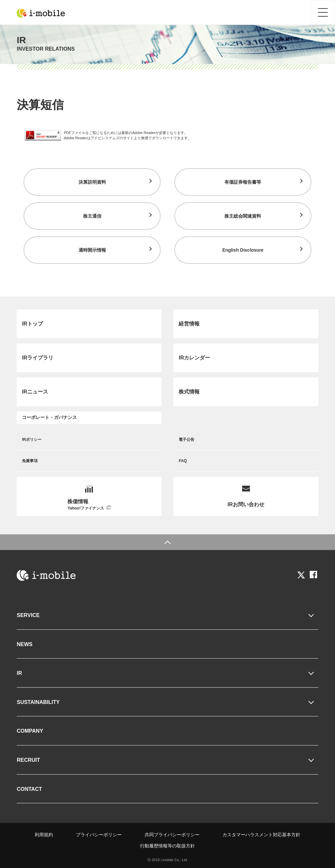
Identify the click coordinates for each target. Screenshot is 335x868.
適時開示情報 (92, 250)
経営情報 (189, 324)
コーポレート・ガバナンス (49, 417)
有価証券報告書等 (243, 182)
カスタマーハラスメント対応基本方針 (261, 835)
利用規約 (44, 835)
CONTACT (29, 789)
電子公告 (186, 440)
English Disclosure (243, 250)
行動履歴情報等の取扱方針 (167, 846)
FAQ (183, 461)
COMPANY (30, 731)
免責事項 (30, 461)
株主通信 (92, 216)
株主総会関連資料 (243, 216)
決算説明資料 (92, 182)
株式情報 (189, 392)
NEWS (25, 644)
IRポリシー (32, 440)
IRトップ (32, 324)
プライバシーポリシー (99, 835)
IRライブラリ (38, 358)
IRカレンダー (194, 358)
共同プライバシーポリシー (172, 835)
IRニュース (35, 392)
